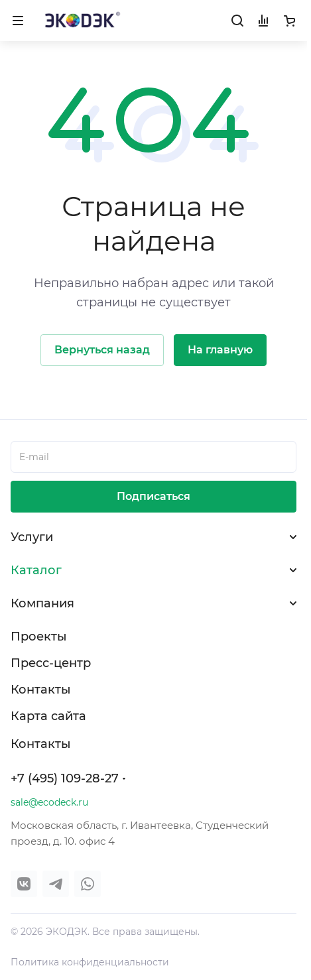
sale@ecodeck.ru (49, 802)
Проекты (39, 637)
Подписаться (154, 496)
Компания (42, 603)
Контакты (41, 690)
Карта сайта (48, 716)
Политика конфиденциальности (90, 962)
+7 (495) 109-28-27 (65, 778)
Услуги (32, 537)
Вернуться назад (102, 350)
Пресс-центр (51, 663)
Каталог (36, 570)
